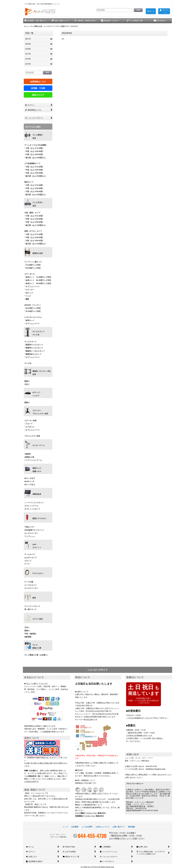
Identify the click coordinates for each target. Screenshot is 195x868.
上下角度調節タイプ (32, 163)
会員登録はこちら (38, 82)
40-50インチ (29, 481)
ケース (27, 564)
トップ (65, 827)
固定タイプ (29, 182)
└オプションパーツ (32, 286)
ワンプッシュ (30, 536)
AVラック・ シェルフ (37, 394)
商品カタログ (38, 95)
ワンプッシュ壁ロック (33, 262)
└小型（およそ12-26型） (34, 148)
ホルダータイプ (30, 558)
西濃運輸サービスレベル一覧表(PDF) (90, 816)
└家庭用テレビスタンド (34, 345)
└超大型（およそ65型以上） (36, 158)
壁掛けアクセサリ (39, 518)
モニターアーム (39, 445)
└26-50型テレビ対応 (33, 268)
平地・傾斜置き (30, 634)
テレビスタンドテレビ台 (39, 333)
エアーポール (30, 274)
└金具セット (29, 320)
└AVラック (29, 293)
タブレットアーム (31, 506)
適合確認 (131, 827)
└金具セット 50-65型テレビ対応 (37, 283)
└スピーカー (29, 290)
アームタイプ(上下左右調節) (35, 145)
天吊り (27, 384)
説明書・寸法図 (38, 88)
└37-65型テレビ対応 (33, 311)
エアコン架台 (38, 619)
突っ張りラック (30, 609)
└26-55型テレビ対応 (33, 308)
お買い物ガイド (119, 827)
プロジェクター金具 (32, 436)
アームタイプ (30, 554)
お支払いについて (102, 827)
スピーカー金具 (30, 420)
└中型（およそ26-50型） (34, 151)
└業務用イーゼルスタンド (35, 351)
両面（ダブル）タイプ (33, 231)
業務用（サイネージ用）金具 (42, 373)
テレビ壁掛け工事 (37, 646)
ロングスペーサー (31, 533)
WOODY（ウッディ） (33, 305)
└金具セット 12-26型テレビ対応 (37, 277)
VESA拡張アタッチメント (34, 530)
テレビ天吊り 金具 (38, 204)
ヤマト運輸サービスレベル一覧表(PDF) (90, 813)
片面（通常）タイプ (32, 213)
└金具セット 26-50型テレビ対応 (37, 280)
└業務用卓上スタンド (33, 354)
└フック (28, 296)
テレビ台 (28, 363)
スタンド (28, 561)
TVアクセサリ (38, 573)
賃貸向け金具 (38, 253)
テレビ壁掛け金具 (38, 136)
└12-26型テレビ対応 (33, 265)
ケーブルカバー (30, 585)
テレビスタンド (30, 342)
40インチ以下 (30, 478)
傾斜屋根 (28, 637)
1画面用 (27, 454)
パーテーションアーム (33, 460)
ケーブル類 (29, 582)
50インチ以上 (30, 484)
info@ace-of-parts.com (156, 769)
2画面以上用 (29, 457)
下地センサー (30, 527)
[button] (36, 21)
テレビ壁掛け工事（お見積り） (37, 655)
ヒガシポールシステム (33, 317)
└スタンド (28, 424)
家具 (34, 598)
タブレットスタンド (32, 509)
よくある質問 (87, 827)
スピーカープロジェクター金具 (40, 412)
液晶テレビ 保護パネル (37, 470)
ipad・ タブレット (37, 546)
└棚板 (27, 299)
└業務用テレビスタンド (34, 348)
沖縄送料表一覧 (34, 776)
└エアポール (29, 427)
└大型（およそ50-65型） (34, 154)
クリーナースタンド (32, 606)
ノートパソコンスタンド (34, 502)
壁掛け (27, 381)
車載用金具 (37, 494)
